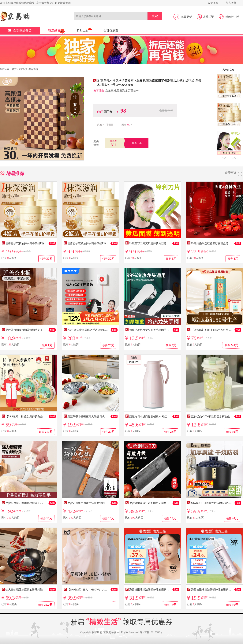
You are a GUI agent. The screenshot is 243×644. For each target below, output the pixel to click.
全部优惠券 (111, 30)
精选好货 (54, 30)
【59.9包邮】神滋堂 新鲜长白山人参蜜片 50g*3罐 (34, 417)
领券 (47, 259)
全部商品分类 (20, 30)
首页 (14, 69)
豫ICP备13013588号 (151, 632)
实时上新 (83, 30)
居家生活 (23, 69)
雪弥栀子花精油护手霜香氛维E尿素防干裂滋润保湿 (36, 243)
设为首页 (213, 3)
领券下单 (137, 143)
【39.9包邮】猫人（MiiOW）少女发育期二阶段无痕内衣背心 (103, 590)
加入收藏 (231, 3)
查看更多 (234, 174)
